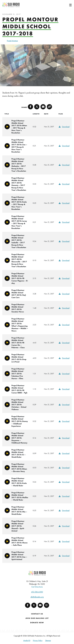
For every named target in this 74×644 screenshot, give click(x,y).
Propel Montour (12, 41)
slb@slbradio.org (37, 597)
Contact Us (37, 614)
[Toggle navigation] (68, 5)
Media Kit (27, 640)
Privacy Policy (38, 640)
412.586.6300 (37, 592)
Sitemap (48, 640)
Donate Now (37, 623)
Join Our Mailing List (37, 618)
